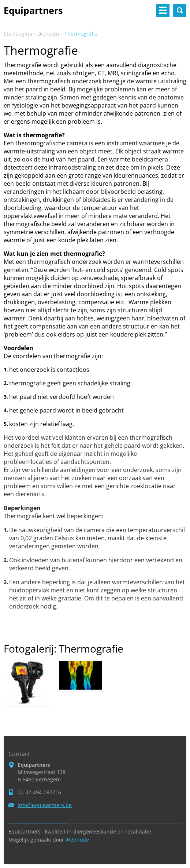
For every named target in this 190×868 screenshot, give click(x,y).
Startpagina (18, 34)
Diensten (48, 34)
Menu (163, 10)
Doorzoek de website (180, 10)
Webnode (77, 840)
